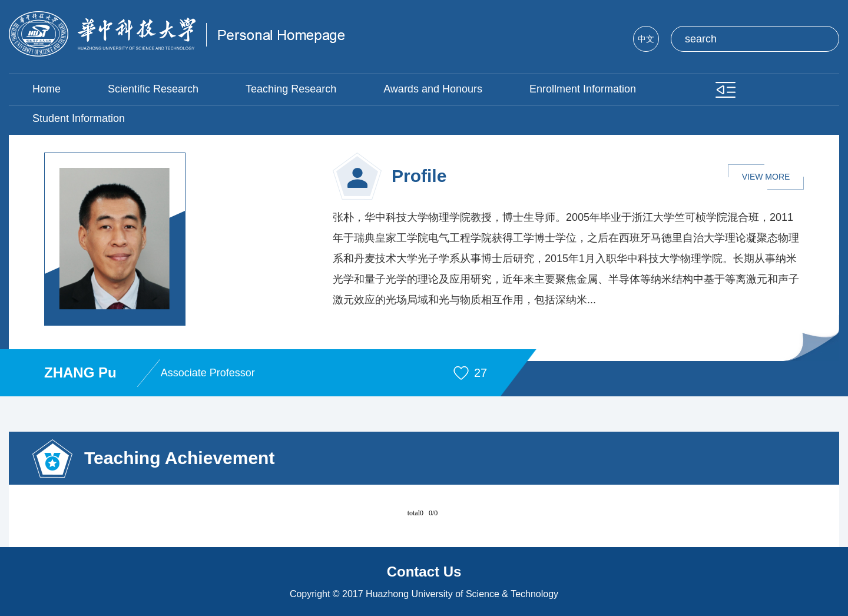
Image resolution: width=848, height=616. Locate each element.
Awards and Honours (433, 89)
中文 (646, 39)
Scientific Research (153, 89)
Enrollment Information (583, 89)
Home (47, 89)
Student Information (79, 118)
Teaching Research (291, 89)
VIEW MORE (766, 177)
